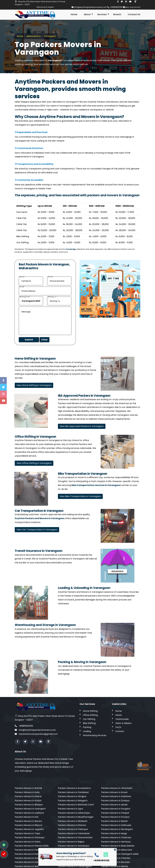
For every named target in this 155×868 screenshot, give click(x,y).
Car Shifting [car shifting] (89, 719)
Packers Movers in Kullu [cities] (27, 792)
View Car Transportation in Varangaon (37, 530)
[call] (97, 855)
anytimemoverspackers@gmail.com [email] (36, 734)
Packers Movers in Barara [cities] (28, 821)
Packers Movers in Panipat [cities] (115, 813)
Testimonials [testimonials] (122, 719)
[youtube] (130, 2)
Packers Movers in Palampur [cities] (73, 829)
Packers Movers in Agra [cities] (70, 809)
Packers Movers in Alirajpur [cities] (72, 796)
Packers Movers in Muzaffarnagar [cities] (76, 817)
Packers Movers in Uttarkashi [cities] (117, 788)
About (87, 14)
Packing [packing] (87, 727)
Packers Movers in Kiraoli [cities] (114, 792)
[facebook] (118, 2)
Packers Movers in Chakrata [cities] (116, 837)
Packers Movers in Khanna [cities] (72, 825)
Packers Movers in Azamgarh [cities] (30, 809)
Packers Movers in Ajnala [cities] (114, 805)
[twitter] (122, 2)
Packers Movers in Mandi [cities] (114, 821)
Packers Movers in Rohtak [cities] (28, 788)
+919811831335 (115, 7)
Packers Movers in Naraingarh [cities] (117, 829)
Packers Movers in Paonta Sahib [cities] (32, 846)
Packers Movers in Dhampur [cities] (30, 837)
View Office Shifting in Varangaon (34, 463)
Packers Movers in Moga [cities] (114, 833)
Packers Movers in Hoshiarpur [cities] (74, 846)
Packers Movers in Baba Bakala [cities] (118, 846)
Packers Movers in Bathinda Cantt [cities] (76, 805)
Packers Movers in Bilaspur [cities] (29, 805)
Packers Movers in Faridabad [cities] (73, 792)
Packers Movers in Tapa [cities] (27, 833)
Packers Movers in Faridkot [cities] (29, 850)
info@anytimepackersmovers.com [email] (90, 7)
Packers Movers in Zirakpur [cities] (115, 801)
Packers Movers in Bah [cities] (27, 866)
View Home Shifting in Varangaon (34, 385)
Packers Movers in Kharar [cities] (28, 796)
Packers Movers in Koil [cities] (26, 817)
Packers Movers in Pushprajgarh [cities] (75, 866)
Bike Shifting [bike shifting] (89, 723)
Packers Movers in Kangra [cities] (28, 854)
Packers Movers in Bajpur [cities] (71, 842)
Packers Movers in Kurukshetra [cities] (74, 788)
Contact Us (134, 14)
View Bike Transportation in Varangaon (80, 496)
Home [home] (118, 711)
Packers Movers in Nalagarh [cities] (73, 801)
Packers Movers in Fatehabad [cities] (74, 833)
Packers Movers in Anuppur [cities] (29, 858)
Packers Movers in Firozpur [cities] (115, 817)
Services (102, 14)
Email (22, 287)
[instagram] (126, 2)
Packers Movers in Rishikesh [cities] (73, 821)
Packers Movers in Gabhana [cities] (116, 796)
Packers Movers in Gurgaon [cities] (116, 809)
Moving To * (53, 297)
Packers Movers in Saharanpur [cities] (74, 813)
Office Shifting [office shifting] (90, 715)
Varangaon (50, 36)
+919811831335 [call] (24, 726)
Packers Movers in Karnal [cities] (28, 862)
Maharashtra (33, 36)
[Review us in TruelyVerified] (135, 2)
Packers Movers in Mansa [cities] (115, 866)
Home (74, 14)
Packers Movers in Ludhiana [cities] (29, 813)
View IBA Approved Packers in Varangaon (82, 426)
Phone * (51, 277)
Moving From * (25, 297)
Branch (117, 14)
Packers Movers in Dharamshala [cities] (75, 837)
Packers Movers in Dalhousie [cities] (116, 825)
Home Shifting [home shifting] (90, 711)
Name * (23, 277)
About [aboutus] (119, 715)
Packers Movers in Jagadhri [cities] (29, 829)
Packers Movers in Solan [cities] (28, 842)
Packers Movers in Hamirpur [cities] (116, 842)
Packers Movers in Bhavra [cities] (28, 825)
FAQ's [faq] (118, 727)
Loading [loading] (87, 731)
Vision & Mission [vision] (123, 723)
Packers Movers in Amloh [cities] (28, 801)
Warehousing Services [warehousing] (95, 735)
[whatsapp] (104, 854)
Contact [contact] (120, 731)
